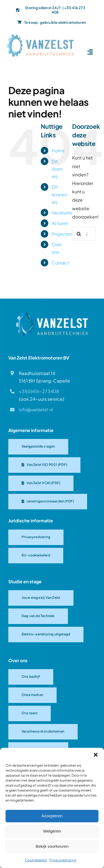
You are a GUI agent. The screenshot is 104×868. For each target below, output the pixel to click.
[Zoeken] (79, 234)
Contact (60, 263)
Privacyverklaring (63, 860)
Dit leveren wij (59, 194)
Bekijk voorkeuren (52, 846)
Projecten (62, 234)
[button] (96, 755)
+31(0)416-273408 (39, 391)
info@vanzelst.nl (36, 409)
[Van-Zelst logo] (40, 35)
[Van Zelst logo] (52, 314)
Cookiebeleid (36, 860)
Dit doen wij (57, 169)
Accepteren (52, 816)
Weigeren (52, 831)
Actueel (60, 223)
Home (58, 151)
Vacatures (62, 213)
